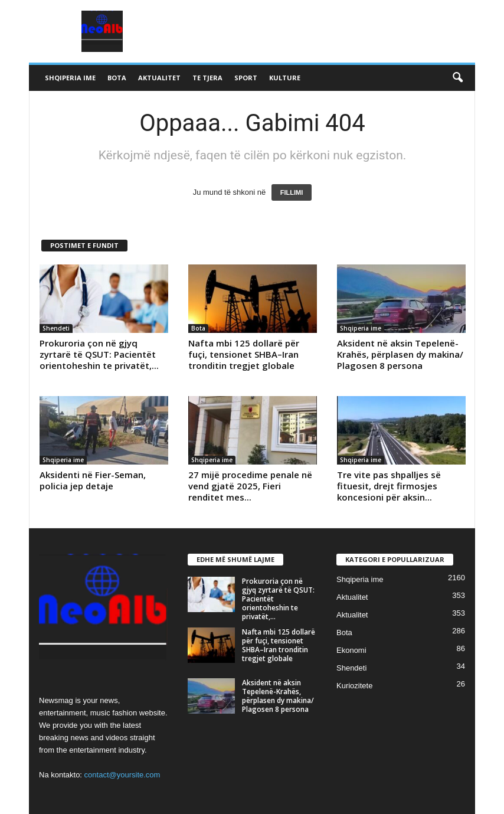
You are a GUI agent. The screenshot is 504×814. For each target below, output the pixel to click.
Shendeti (56, 328)
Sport (246, 78)
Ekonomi (351, 650)
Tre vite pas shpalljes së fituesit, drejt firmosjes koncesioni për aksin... (389, 486)
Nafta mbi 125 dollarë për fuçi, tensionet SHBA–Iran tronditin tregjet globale (244, 354)
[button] (457, 78)
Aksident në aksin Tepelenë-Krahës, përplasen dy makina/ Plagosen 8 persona (400, 354)
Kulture (285, 78)
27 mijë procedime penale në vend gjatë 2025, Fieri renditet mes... (250, 486)
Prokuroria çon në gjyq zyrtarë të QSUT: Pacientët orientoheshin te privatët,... (99, 354)
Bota (117, 78)
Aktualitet (159, 78)
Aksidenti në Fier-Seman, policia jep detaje (93, 480)
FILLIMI (292, 192)
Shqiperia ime (70, 78)
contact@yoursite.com (122, 775)
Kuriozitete (354, 686)
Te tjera (207, 78)
